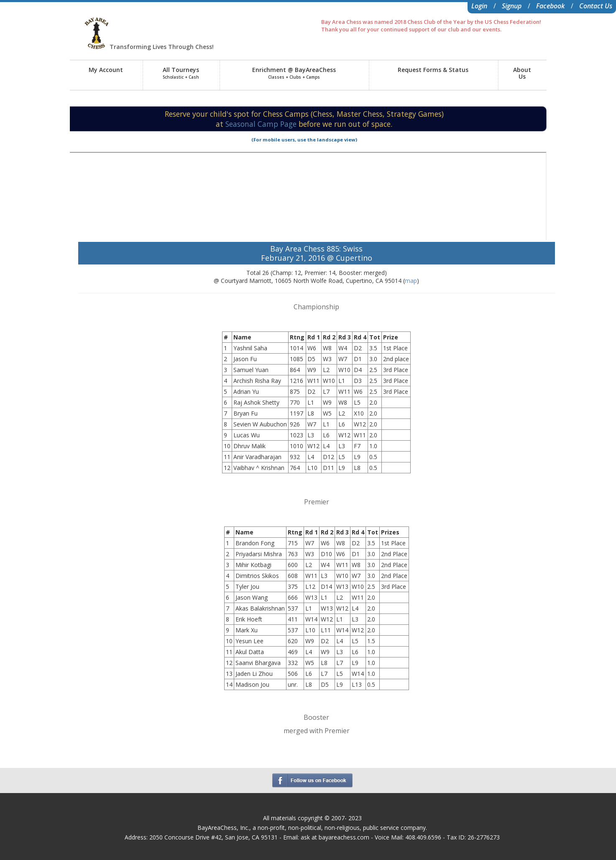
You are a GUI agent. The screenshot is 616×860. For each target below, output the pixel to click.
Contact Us (596, 6)
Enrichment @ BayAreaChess (294, 73)
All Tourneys (181, 73)
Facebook (550, 6)
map (411, 281)
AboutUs (522, 73)
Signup (512, 6)
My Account (106, 70)
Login (479, 6)
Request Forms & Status (433, 70)
